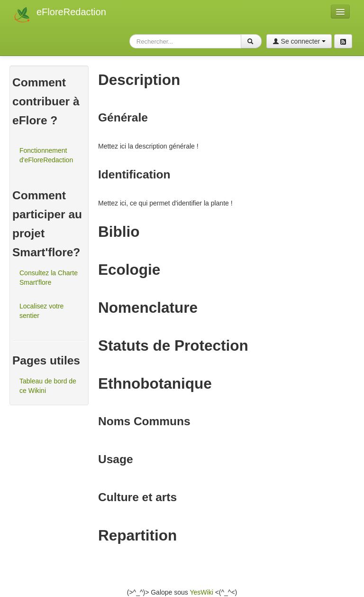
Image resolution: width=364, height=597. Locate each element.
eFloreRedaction (71, 12)
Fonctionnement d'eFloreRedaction (46, 155)
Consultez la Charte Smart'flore (49, 278)
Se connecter (299, 41)
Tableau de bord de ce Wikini (48, 386)
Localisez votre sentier (41, 311)
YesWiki (201, 592)
